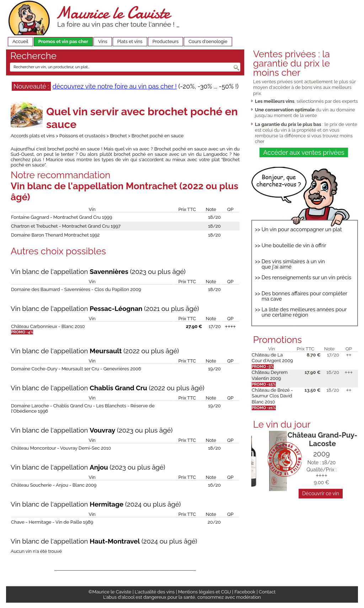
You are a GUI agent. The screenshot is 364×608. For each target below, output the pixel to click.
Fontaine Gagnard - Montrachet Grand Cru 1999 (61, 217)
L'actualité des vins (155, 592)
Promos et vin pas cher (63, 41)
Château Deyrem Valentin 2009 (270, 375)
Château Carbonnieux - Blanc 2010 (48, 326)
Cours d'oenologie (208, 41)
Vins (103, 41)
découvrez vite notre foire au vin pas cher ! (114, 86)
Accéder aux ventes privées (304, 152)
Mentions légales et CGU (205, 592)
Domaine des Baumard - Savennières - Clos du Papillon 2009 (76, 289)
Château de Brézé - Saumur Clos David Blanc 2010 (272, 396)
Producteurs (166, 41)
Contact (267, 592)
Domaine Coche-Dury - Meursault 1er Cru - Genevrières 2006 (76, 369)
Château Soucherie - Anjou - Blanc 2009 (54, 485)
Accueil (20, 41)
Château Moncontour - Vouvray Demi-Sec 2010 (61, 448)
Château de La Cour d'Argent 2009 (272, 358)
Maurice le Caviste (113, 13)
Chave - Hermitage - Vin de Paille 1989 (52, 522)
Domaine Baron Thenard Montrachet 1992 (55, 235)
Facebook (245, 592)
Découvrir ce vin (321, 493)
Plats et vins (130, 41)
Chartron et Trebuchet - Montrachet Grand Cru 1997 (66, 226)
